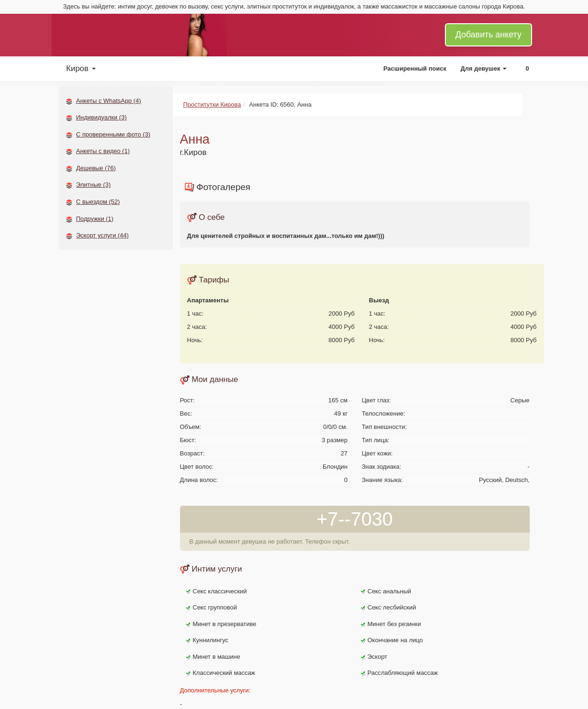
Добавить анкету (488, 35)
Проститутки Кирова (212, 105)
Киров (81, 68)
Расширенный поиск (415, 68)
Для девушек (484, 68)
